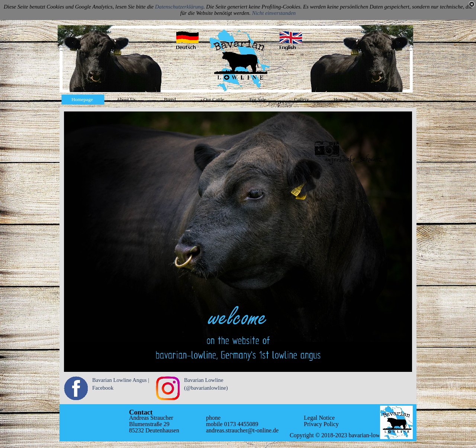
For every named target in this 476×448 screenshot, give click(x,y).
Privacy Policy (321, 424)
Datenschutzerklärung (179, 7)
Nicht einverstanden (274, 13)
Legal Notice (319, 418)
